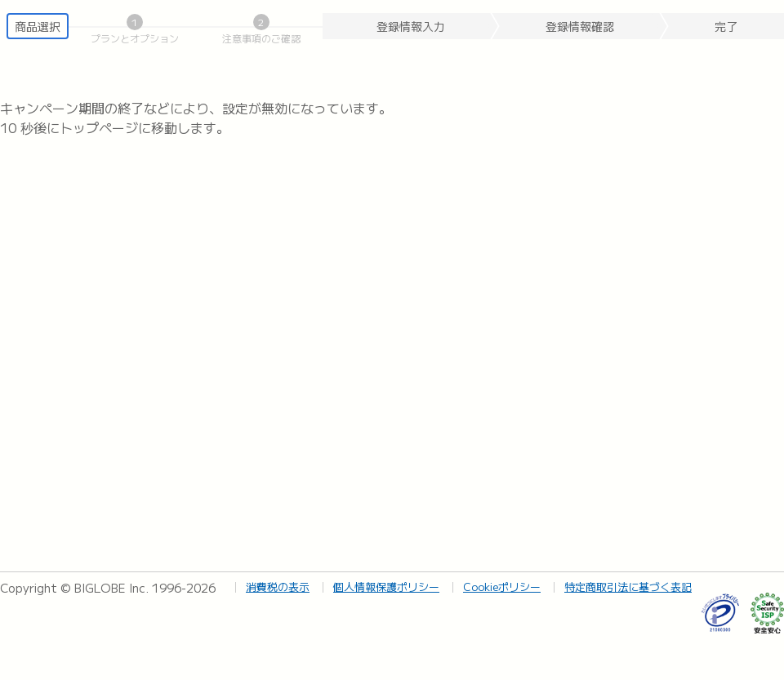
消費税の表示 (278, 587)
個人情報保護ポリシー (386, 587)
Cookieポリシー (502, 587)
